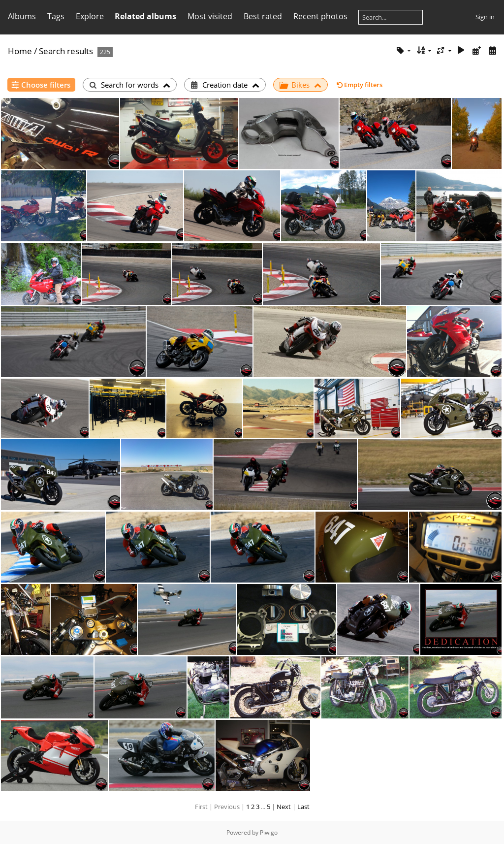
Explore (90, 16)
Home (20, 51)
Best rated (263, 16)
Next (284, 807)
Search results (66, 51)
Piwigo (269, 832)
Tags (56, 16)
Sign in (485, 17)
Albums (22, 16)
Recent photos (320, 16)
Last (303, 807)
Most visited (210, 16)
